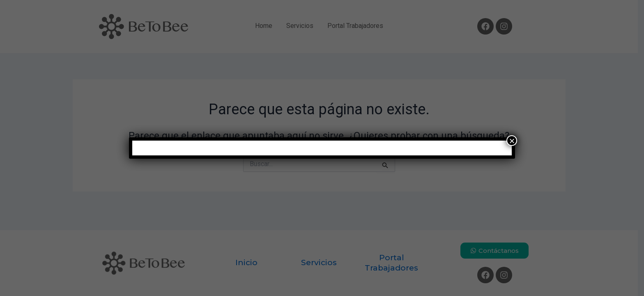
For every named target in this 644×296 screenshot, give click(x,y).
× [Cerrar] (512, 141)
